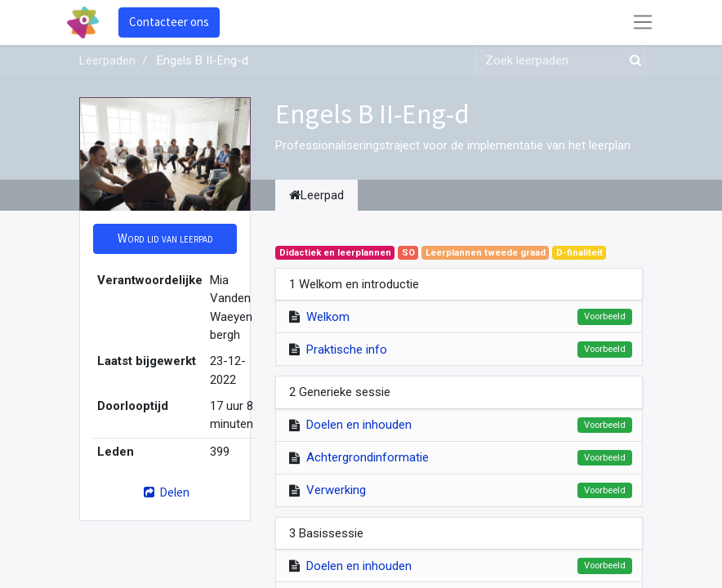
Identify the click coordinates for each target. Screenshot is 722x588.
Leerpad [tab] (316, 195)
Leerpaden (107, 60)
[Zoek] (632, 61)
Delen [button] (165, 492)
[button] (165, 239)
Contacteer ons (169, 22)
